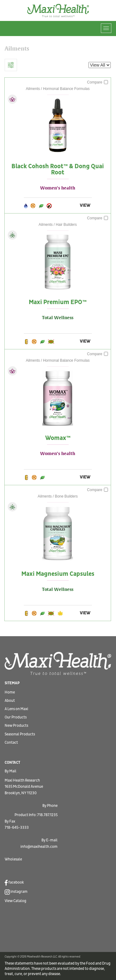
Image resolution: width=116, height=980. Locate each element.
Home (10, 692)
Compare (97, 82)
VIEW (85, 205)
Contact (11, 743)
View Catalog (15, 901)
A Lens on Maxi (16, 709)
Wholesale (13, 859)
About (10, 701)
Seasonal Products (20, 734)
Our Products (16, 717)
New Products (16, 726)
